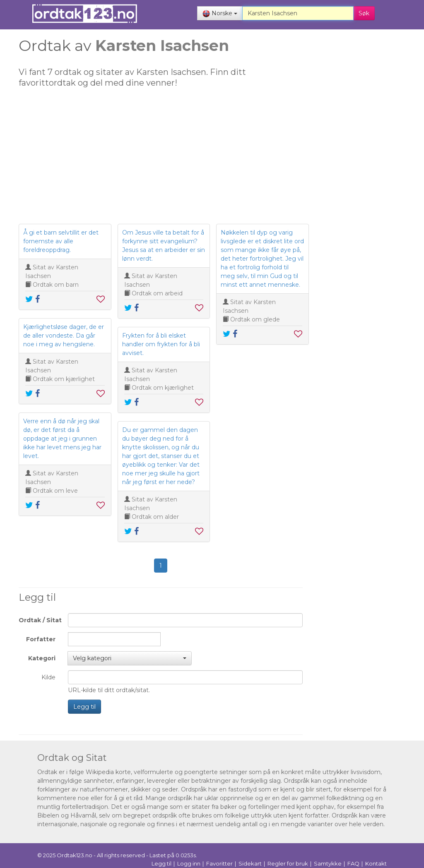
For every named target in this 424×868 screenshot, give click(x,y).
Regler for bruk (288, 863)
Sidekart (250, 863)
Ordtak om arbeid (157, 293)
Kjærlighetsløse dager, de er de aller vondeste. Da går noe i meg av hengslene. (64, 336)
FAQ (353, 863)
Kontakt (376, 863)
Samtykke (328, 863)
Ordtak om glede (255, 319)
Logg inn (189, 863)
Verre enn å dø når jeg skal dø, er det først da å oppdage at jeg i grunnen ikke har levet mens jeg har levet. (62, 439)
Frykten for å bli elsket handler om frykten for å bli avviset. (161, 344)
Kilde (48, 677)
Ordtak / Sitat (40, 620)
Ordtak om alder (155, 517)
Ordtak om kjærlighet (64, 379)
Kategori (42, 658)
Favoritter (219, 863)
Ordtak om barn (56, 285)
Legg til (84, 707)
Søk (364, 13)
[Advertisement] (161, 160)
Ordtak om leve (55, 491)
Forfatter (41, 639)
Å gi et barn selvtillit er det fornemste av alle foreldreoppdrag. (61, 241)
